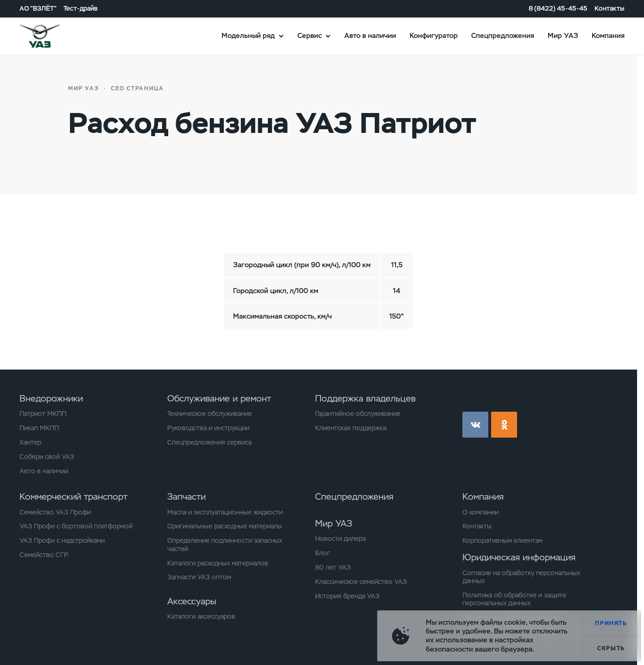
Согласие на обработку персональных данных (521, 577)
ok (504, 425)
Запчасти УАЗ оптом (199, 577)
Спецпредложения (503, 36)
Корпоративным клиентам (502, 541)
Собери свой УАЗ (47, 457)
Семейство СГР (44, 555)
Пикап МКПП (39, 428)
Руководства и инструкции (208, 428)
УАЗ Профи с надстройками (62, 541)
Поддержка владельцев (365, 398)
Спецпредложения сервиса (209, 442)
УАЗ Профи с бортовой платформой (76, 526)
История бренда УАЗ (347, 596)
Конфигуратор (434, 36)
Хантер (30, 442)
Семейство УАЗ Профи (55, 512)
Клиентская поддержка (351, 428)
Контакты (609, 8)
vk (475, 425)
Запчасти (186, 497)
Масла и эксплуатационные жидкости (225, 512)
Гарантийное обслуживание (358, 414)
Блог (322, 553)
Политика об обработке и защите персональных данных (514, 599)
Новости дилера (340, 539)
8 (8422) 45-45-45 (558, 8)
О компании (480, 512)
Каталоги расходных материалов (218, 563)
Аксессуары (192, 601)
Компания (608, 36)
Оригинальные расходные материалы (225, 526)
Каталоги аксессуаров (201, 617)
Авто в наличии (370, 36)
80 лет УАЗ (333, 568)
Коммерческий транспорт (73, 497)
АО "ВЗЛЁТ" (38, 8)
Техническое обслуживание (210, 414)
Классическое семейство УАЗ (361, 582)
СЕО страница (137, 88)
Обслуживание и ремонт (219, 398)
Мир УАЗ (563, 36)
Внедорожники (51, 398)
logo (51, 36)
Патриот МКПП (43, 414)
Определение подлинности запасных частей (225, 545)
